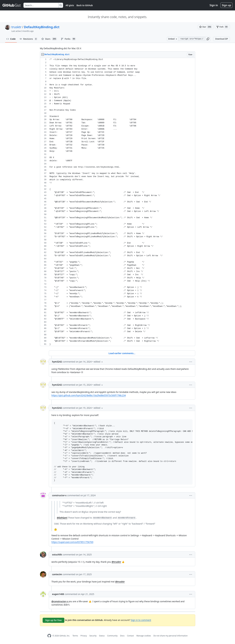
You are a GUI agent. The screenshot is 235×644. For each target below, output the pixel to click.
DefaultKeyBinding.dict (42, 27)
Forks (68, 39)
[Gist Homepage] (12, 5)
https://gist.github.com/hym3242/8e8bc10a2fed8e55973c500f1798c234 (89, 395)
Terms (75, 636)
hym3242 (57, 362)
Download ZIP (222, 39)
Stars (49, 39)
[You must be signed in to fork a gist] (222, 27)
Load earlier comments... (122, 353)
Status (102, 636)
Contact (130, 636)
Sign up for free (54, 620)
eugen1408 (58, 594)
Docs (122, 636)
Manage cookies (144, 636)
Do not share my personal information (171, 636)
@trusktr (116, 562)
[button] (208, 39)
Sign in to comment (141, 620)
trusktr (16, 27)
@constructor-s (60, 601)
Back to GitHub (85, 5)
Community (112, 636)
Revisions (29, 39)
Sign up (226, 5)
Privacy (84, 636)
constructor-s (59, 495)
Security (93, 636)
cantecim (57, 574)
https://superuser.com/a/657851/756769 (72, 542)
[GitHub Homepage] (49, 636)
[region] (118, 202)
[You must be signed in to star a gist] (206, 27)
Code (11, 39)
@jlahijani (62, 518)
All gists (70, 5)
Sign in (214, 5)
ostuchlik (57, 555)
